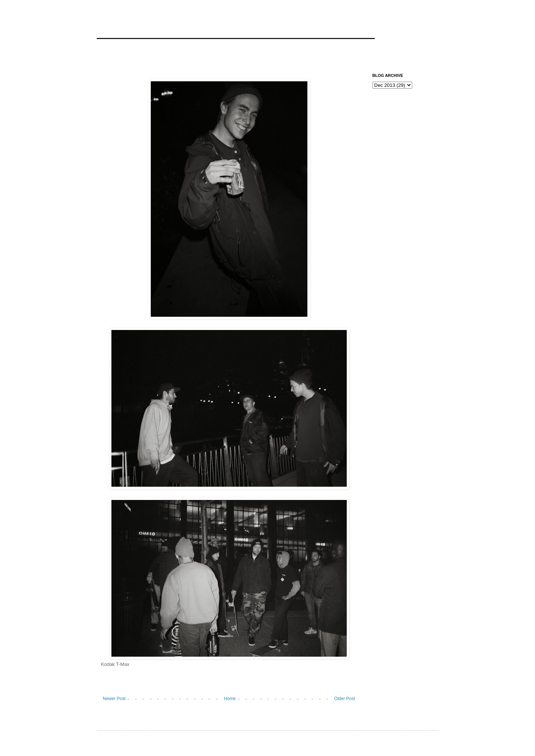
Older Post (345, 699)
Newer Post (114, 699)
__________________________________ (236, 31)
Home (230, 699)
